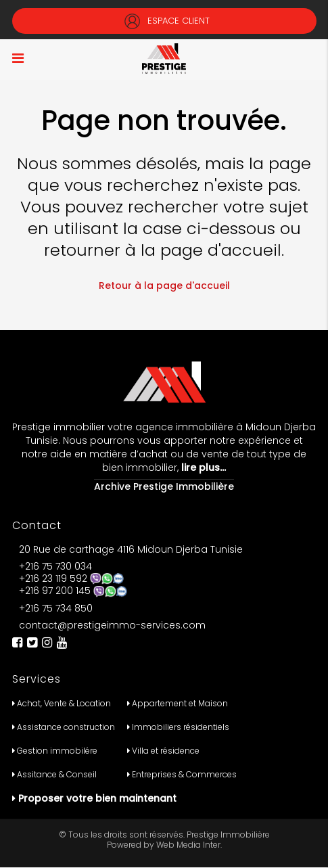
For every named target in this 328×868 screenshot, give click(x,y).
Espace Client (164, 21)
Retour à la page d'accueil (164, 285)
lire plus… (202, 467)
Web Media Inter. (189, 845)
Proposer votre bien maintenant (97, 798)
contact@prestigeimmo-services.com (112, 625)
